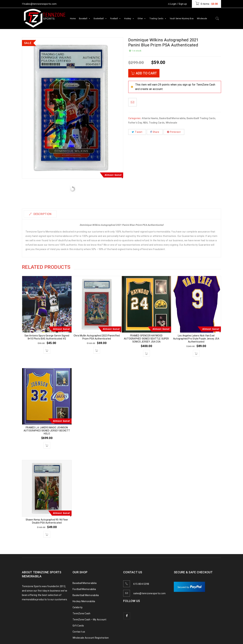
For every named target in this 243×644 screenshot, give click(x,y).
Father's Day (135, 123)
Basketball (100, 19)
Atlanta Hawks (150, 118)
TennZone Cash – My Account (90, 620)
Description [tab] (42, 214)
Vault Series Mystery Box (182, 19)
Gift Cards (78, 626)
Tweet (137, 132)
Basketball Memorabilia (172, 118)
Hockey (129, 19)
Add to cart (146, 73)
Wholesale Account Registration (91, 638)
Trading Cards (158, 19)
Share (155, 132)
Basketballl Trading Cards (201, 118)
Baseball (85, 19)
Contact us (79, 632)
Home (73, 19)
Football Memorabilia (84, 589)
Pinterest (174, 132)
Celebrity (78, 607)
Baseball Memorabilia (85, 583)
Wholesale (202, 19)
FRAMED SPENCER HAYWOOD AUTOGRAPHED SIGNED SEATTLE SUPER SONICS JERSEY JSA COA (146, 339)
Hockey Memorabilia (84, 601)
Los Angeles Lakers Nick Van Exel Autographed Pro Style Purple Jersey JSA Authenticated (196, 339)
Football (116, 19)
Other (142, 19)
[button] (47, 350)
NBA (145, 123)
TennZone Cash (81, 613)
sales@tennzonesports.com (149, 593)
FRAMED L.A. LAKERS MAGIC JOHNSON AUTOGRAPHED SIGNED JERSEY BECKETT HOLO (47, 431)
